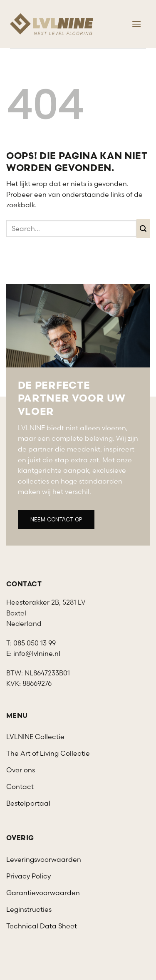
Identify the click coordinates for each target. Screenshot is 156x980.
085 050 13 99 (35, 643)
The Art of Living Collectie (48, 753)
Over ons (21, 770)
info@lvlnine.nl (37, 653)
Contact (20, 786)
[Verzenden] (143, 229)
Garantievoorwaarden (43, 893)
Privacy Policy (28, 876)
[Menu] (136, 24)
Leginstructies (29, 909)
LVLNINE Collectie (35, 737)
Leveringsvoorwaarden (44, 859)
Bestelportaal (28, 803)
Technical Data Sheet (42, 926)
